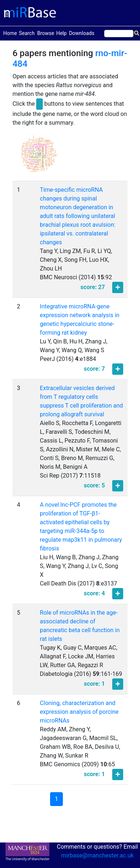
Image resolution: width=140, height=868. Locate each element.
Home (10, 33)
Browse (46, 33)
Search (27, 33)
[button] (39, 157)
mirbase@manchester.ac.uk (97, 855)
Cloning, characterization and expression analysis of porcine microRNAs (79, 712)
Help (62, 33)
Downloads (82, 33)
